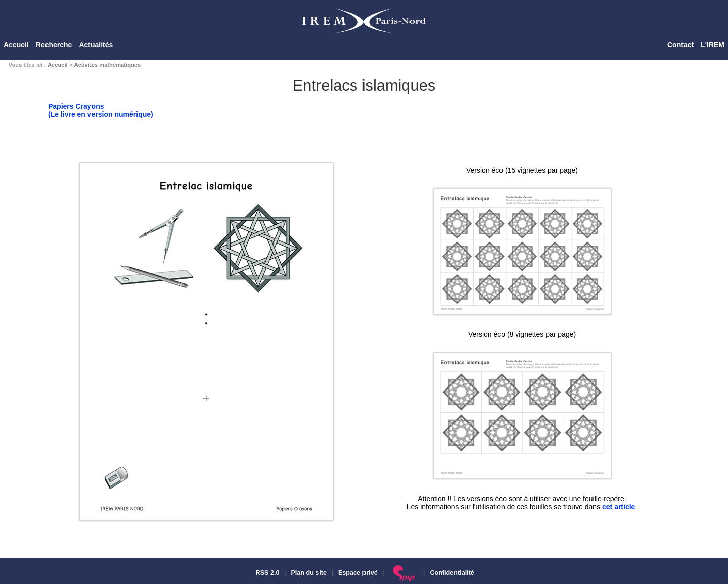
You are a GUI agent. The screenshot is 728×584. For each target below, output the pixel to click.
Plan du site (309, 573)
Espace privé (358, 573)
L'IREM (713, 45)
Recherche (54, 45)
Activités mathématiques (107, 65)
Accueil (16, 45)
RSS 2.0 (266, 573)
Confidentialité (452, 573)
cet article (619, 507)
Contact (680, 45)
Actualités (96, 45)
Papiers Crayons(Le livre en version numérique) (101, 110)
